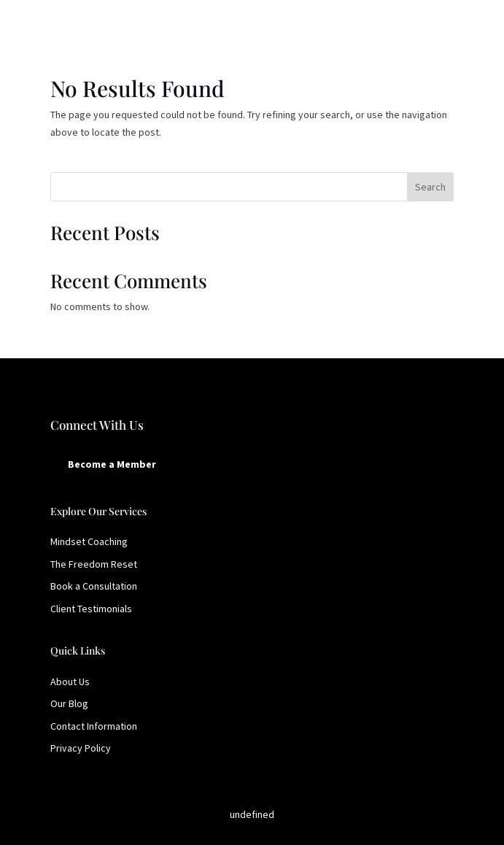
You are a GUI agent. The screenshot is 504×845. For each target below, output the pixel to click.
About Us (70, 682)
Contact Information (94, 726)
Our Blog (69, 703)
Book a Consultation (94, 586)
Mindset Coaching (89, 541)
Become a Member (112, 464)
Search (430, 187)
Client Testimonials (91, 609)
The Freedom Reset (94, 564)
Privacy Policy (81, 748)
